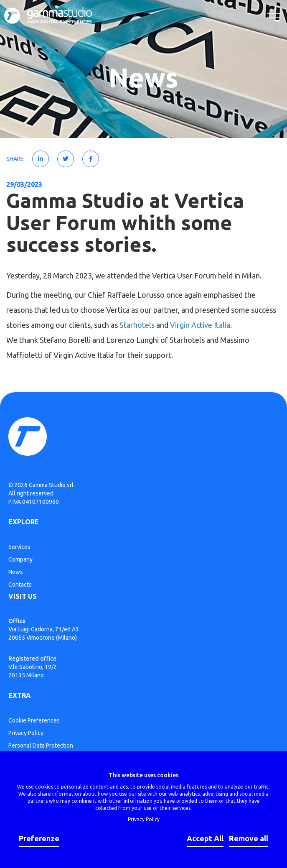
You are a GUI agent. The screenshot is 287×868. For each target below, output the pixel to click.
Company (20, 559)
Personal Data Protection (41, 745)
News (16, 572)
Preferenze (39, 838)
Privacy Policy (26, 733)
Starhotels (137, 325)
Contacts (20, 585)
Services (19, 547)
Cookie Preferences (34, 720)
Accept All (205, 838)
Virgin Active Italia (200, 325)
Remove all (249, 838)
